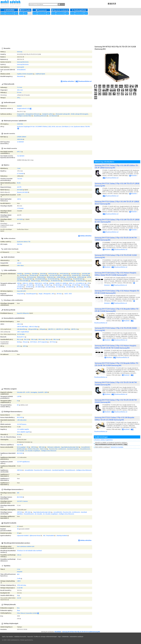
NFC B (25, 346)
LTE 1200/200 (50, 287)
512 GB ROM (21, 156)
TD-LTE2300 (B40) (65, 279)
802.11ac (48, 339)
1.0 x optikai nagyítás (23, 429)
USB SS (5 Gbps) (33, 327)
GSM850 (20, 274)
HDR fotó (34, 447)
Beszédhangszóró (31, 294)
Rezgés (41, 294)
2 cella (19, 578)
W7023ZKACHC (21, 70)
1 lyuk (19, 168)
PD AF (19, 434)
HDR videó (42, 447)
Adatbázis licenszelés (20, 637)
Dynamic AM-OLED (22, 192)
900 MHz (20, 244)
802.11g (34, 339)
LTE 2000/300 (70, 287)
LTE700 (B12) (21, 277)
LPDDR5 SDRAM (22, 137)
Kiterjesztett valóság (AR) (63, 114)
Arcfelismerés (62, 449)
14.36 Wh (20, 588)
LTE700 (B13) (31, 277)
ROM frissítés (25, 10)
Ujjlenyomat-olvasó (35, 536)
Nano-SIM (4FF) (21, 291)
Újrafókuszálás (21, 449)
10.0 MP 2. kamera (22, 501)
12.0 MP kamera (22, 424)
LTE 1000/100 (39, 287)
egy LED (19, 445)
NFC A (19, 346)
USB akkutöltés (21, 329)
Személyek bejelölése (73, 449)
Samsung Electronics (23, 62)
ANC (53, 294)
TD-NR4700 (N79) (81, 281)
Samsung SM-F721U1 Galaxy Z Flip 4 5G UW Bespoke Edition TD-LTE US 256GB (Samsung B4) (114, 419)
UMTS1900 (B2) (64, 274)
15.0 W (19, 598)
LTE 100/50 (21, 285)
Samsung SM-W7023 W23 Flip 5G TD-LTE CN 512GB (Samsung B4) (81, 632)
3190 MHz (20, 124)
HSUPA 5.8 (59, 283)
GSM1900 (43, 274)
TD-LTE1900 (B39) (53, 279)
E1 (18, 401)
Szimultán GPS (21, 392)
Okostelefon (20, 76)
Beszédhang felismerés (40, 116)
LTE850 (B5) (66, 275)
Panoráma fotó (53, 449)
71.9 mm (20, 87)
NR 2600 (86, 287)
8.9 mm (19, 92)
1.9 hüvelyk (20, 208)
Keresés (62, 4)
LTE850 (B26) (81, 277)
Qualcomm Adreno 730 (24, 242)
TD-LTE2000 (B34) (28, 279)
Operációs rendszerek (60, 10)
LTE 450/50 (75, 285)
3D (18, 526)
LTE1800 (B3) (43, 275)
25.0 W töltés (21, 334)
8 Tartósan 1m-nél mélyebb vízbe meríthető (29, 551)
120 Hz (19, 199)
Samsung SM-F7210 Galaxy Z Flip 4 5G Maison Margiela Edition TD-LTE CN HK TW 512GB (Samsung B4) (115, 347)
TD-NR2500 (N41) (56, 281)
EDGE (31, 283)
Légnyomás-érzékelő (23, 536)
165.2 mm (20, 90)
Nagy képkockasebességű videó (70, 447)
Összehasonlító (10, 13)
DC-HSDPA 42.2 (81, 283)
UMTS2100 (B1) (53, 274)
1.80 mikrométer (22, 420)
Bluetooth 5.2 (21, 337)
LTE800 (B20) (60, 277)
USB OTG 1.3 (52, 329)
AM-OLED (20, 190)
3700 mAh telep (22, 585)
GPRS (19, 283)
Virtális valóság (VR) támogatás (79, 114)
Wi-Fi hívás (53, 342)
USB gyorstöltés (32, 329)
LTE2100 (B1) (23, 275)
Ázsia (19, 610)
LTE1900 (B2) (33, 275)
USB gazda (43, 329)
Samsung (20, 52)
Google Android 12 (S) (23, 109)
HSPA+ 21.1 (72, 283)
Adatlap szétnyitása (67, 81)
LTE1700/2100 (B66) (23, 281)
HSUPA (51, 283)
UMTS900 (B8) (86, 274)
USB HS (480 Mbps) (23, 327)
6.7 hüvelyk (20, 174)
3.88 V (19, 581)
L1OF (19, 396)
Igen (18, 574)
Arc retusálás (21, 451)
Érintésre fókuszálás (33, 449)
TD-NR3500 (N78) (68, 281)
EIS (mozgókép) (21, 447)
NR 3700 (19, 289)
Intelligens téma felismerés (49, 451)
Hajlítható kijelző (40, 74)
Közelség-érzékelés (62, 536)
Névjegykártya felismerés (33, 114)
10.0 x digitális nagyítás (24, 432)
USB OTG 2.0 (60, 329)
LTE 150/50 (30, 285)
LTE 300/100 (57, 285)
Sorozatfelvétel (85, 447)
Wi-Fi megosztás (43, 342)
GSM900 (27, 274)
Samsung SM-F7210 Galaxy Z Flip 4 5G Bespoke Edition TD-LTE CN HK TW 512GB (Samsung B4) (117, 364)
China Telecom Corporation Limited (27, 613)
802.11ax (56, 339)
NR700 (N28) (45, 281)
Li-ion (19, 569)
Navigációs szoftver (48, 114)
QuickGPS (41, 392)
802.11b (26, 339)
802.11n (41, 339)
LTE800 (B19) (50, 277)
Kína (18, 608)
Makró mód (43, 449)
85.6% (19, 183)
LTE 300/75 (47, 285)
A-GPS (28, 392)
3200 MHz (20, 139)
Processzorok (41, 10)
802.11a (19, 339)
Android (19, 106)
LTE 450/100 (84, 285)
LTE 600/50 (20, 287)
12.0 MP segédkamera (23, 462)
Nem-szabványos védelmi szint (26, 546)
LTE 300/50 (39, 285)
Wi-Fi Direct (34, 342)
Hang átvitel (20, 294)
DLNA (19, 342)
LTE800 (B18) (41, 277)
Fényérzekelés (50, 536)
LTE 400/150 (66, 285)
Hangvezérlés (21, 114)
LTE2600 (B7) (75, 275)
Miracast (25, 342)
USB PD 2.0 (74, 329)
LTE (88, 283)
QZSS (46, 392)
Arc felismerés (53, 116)
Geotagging (34, 392)
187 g (19, 98)
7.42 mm (20, 179)
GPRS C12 (25, 283)
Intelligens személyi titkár (24, 116)
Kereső (3, 13)
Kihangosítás (47, 294)
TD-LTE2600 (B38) (40, 279)
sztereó (19, 263)
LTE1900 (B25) (71, 277)
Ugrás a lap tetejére (8, 637)
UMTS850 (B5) (75, 274)
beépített (20, 572)
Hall (44, 536)
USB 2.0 (19, 324)
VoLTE (66, 294)
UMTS (45, 283)
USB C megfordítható (23, 332)
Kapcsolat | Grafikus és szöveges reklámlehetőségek (42, 637)
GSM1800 (35, 274)
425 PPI (19, 187)
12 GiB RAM (20, 142)
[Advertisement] (71, 30)
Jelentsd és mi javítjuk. (117, 447)
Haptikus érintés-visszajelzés (25, 74)
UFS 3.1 (19, 152)
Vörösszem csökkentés (54, 447)
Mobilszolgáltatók (79, 10)
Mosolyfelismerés (85, 449)
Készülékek (9, 10)
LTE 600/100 (29, 287)
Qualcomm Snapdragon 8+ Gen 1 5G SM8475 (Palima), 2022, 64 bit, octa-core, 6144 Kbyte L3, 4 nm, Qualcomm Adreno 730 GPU (54, 127)
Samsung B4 (21, 67)
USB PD (66, 329)
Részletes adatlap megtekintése (104, 440)
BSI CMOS (20, 417)
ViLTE (70, 294)
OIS (28, 447)
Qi (18, 595)
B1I (18, 405)
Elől (18, 493)
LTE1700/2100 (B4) (55, 275)
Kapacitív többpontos (23, 313)
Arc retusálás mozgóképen (33, 451)
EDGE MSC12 (38, 283)
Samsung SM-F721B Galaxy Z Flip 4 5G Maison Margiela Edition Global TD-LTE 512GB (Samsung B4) (115, 274)
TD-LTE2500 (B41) (78, 279)
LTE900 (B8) (85, 275)
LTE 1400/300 (60, 287)
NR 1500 (79, 287)
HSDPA (64, 283)
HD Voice (59, 294)
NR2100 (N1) (35, 281)
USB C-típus (20, 265)
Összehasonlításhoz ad (83, 81)
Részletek (133, 176)
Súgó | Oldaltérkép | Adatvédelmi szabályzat (71, 637)
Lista (16, 13)
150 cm (19, 555)
